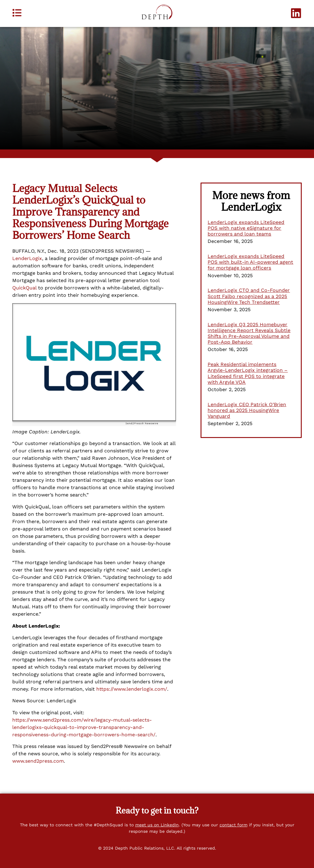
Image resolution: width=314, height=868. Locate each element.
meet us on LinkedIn (157, 825)
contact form (234, 825)
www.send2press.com (38, 761)
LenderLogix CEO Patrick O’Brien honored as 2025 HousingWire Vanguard (247, 410)
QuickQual (24, 288)
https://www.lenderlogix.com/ (132, 689)
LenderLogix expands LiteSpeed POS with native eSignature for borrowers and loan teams (246, 228)
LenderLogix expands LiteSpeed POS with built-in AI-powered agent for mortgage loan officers (250, 262)
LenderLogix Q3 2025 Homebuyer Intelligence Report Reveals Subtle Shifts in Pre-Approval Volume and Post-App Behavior (249, 333)
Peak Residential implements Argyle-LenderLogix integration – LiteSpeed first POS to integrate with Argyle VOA (248, 373)
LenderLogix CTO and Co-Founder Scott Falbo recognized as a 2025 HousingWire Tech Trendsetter (249, 296)
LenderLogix (27, 258)
